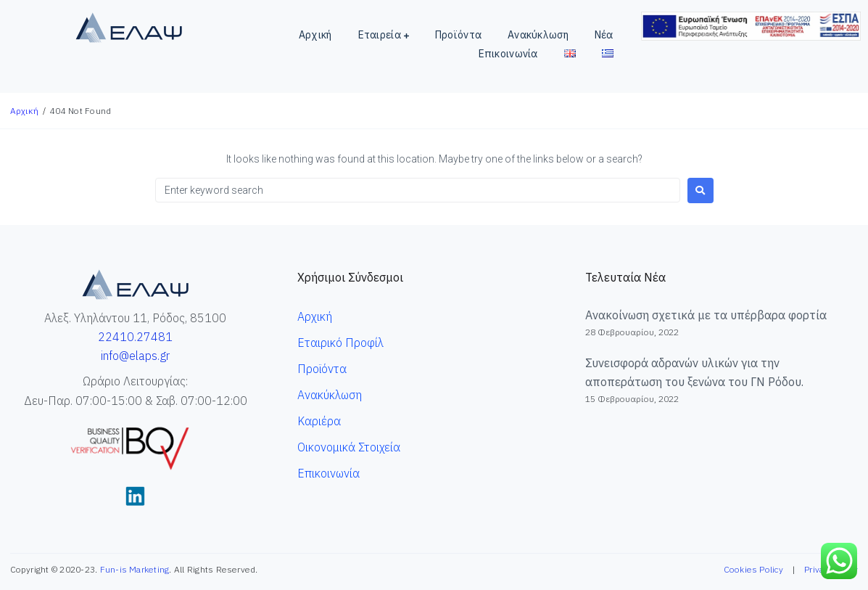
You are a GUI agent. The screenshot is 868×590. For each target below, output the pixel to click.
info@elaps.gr (135, 356)
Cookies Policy (753, 569)
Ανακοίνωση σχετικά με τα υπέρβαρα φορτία (706, 315)
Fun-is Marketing (135, 569)
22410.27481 (135, 337)
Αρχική (24, 111)
